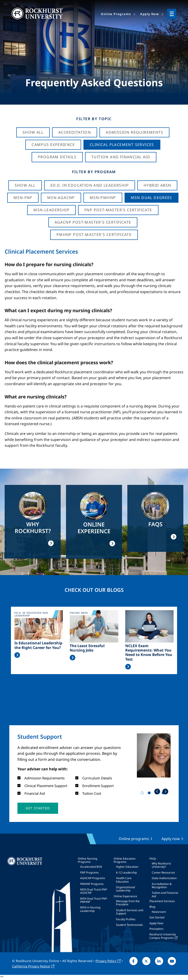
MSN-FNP (23, 198)
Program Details (57, 157)
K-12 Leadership (126, 872)
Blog (152, 907)
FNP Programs (89, 872)
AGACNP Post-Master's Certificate (93, 222)
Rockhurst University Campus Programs (163, 936)
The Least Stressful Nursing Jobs (87, 648)
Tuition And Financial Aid (121, 157)
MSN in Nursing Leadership (90, 909)
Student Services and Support (130, 912)
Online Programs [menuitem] (116, 14)
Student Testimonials (129, 925)
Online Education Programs (125, 860)
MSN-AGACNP (61, 198)
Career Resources (163, 872)
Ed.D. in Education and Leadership (90, 185)
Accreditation (75, 132)
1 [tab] (143, 794)
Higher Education (127, 867)
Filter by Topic (94, 119)
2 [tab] (150, 794)
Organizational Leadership (125, 889)
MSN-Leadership (51, 210)
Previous (157, 791)
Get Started (157, 917)
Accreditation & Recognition (162, 886)
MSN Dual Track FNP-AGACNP (94, 891)
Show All (33, 132)
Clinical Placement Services (122, 145)
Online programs (134, 839)
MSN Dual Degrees (152, 198)
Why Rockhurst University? (161, 865)
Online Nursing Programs (87, 860)
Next (165, 791)
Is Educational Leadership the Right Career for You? (38, 645)
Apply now (171, 839)
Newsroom (159, 912)
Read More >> (17, 655)
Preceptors (157, 929)
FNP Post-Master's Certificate (118, 210)
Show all (25, 185)
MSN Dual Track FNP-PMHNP (94, 900)
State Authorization (164, 878)
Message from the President (128, 903)
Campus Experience (53, 145)
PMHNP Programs (92, 884)
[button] (38, 808)
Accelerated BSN (91, 867)
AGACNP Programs (93, 878)
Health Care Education (124, 880)
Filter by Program (94, 172)
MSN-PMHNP (103, 198)
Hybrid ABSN (157, 185)
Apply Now (156, 923)
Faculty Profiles (126, 919)
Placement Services (162, 901)
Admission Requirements (134, 132)
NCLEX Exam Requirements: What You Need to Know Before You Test (149, 653)
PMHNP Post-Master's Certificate (94, 235)
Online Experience (125, 896)
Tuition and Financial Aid (165, 894)
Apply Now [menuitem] (150, 14)
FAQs (153, 859)
